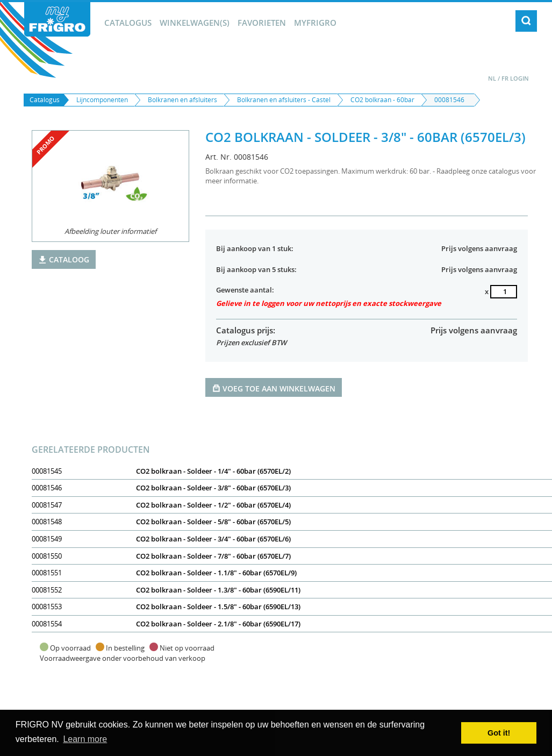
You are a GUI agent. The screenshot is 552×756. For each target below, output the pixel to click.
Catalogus (128, 23)
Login (519, 78)
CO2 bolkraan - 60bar (382, 100)
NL (492, 78)
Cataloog (64, 259)
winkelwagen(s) (195, 23)
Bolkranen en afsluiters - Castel (284, 100)
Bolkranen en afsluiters (182, 100)
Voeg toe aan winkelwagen (274, 388)
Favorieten (262, 23)
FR (505, 78)
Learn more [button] (85, 739)
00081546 (449, 100)
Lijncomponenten (102, 100)
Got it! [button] (499, 733)
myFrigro (315, 23)
